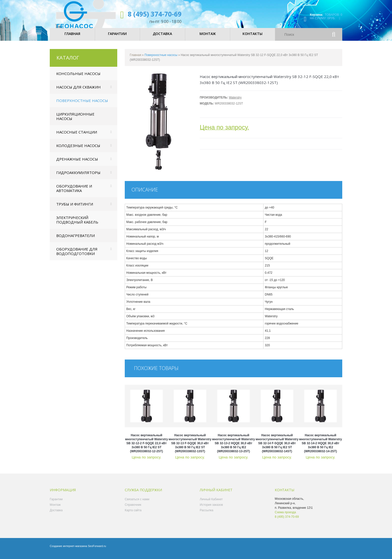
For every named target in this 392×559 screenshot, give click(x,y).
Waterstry (235, 102)
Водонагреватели (75, 240)
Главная (135, 59)
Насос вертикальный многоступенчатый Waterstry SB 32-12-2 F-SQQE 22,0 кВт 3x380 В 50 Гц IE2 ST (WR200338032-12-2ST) (146, 447)
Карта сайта (133, 514)
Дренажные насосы (77, 163)
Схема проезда (285, 516)
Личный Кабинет (211, 503)
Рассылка (206, 514)
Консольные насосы (78, 78)
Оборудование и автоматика (74, 192)
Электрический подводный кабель (77, 224)
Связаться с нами (137, 503)
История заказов (211, 509)
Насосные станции (77, 136)
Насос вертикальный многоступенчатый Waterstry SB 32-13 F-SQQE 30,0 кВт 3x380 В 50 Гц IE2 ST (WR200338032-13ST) (190, 447)
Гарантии (56, 503)
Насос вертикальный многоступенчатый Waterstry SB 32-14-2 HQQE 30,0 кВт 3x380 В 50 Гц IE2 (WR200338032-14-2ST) (320, 447)
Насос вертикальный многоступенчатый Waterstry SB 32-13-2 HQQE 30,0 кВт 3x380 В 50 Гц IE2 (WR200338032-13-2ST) (233, 447)
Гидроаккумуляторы (78, 177)
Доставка (56, 514)
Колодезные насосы (78, 150)
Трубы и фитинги (75, 208)
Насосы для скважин (78, 91)
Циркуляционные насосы (75, 120)
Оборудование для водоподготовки (77, 255)
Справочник (133, 509)
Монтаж (55, 509)
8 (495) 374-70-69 (155, 14)
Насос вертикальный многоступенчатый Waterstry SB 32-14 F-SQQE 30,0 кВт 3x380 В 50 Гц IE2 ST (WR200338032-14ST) (277, 447)
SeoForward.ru (97, 550)
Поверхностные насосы (82, 105)
